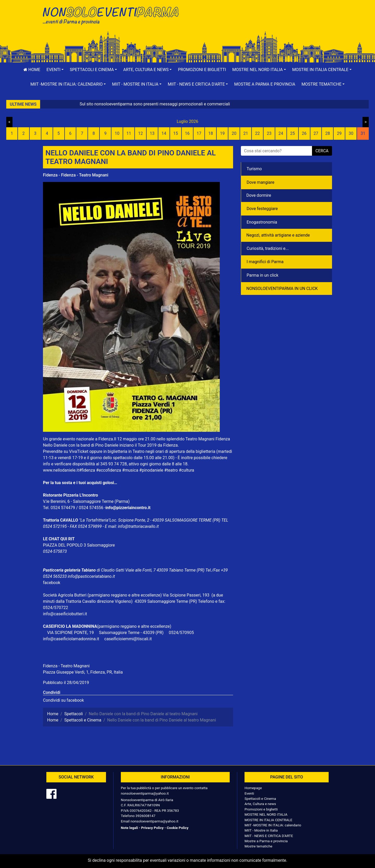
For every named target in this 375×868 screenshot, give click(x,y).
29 (339, 133)
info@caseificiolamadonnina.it (71, 639)
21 (246, 133)
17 (199, 133)
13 (152, 133)
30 (351, 133)
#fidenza (87, 470)
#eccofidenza (109, 470)
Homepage (253, 788)
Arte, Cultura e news (260, 804)
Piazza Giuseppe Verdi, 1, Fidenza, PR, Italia (83, 672)
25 (292, 133)
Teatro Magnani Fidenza (208, 439)
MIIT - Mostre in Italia (261, 830)
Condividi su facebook (63, 700)
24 (281, 133)
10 (117, 133)
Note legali (129, 828)
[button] (55, 70)
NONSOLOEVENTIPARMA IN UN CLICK (282, 289)
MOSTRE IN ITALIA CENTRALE (268, 820)
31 (363, 133)
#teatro (171, 470)
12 (140, 133)
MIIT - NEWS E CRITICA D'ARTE (269, 836)
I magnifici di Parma (265, 262)
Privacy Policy (152, 828)
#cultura (187, 470)
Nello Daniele (55, 445)
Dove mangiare (261, 182)
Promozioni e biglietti (202, 70)
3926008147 (145, 816)
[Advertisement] (262, 21)
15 (176, 133)
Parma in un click (262, 275)
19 (222, 133)
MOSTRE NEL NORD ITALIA (266, 814)
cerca (322, 151)
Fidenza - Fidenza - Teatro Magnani (76, 175)
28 (328, 133)
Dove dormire (259, 195)
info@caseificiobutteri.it (65, 614)
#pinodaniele (151, 470)
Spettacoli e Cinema (260, 799)
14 (164, 133)
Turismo (254, 169)
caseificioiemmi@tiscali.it (128, 639)
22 (257, 133)
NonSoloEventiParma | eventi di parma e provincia (113, 15)
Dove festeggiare (262, 209)
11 (129, 133)
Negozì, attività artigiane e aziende (278, 235)
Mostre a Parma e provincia (265, 84)
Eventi (249, 793)
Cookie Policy (177, 828)
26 (304, 133)
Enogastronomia (262, 222)
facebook (52, 583)
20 (234, 133)
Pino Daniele (107, 445)
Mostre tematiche (258, 846)
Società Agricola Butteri (65, 595)
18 (211, 133)
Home (32, 70)
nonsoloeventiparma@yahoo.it (145, 793)
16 (187, 133)
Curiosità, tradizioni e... (268, 248)
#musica (130, 470)
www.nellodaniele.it (61, 470)
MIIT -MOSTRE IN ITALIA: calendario (273, 825)
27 (316, 133)
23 (269, 133)
